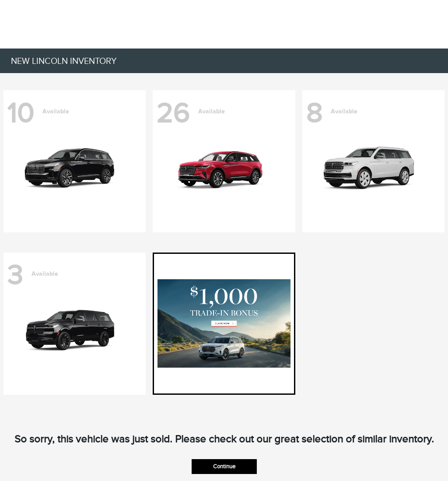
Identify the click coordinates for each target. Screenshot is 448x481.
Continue (224, 466)
